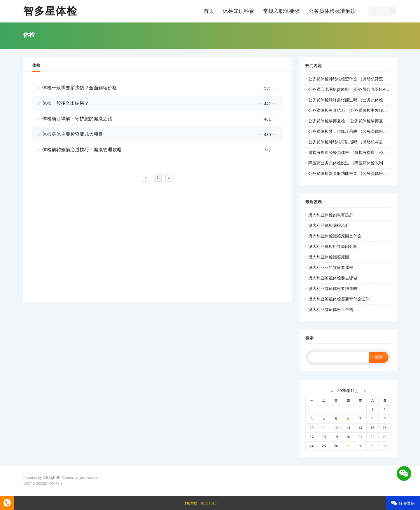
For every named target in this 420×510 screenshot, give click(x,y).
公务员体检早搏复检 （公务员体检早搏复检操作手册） (358, 121)
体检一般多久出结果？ (66, 103)
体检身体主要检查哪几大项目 (73, 134)
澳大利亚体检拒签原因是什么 (335, 236)
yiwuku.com (89, 478)
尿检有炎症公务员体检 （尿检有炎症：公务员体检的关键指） (364, 152)
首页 (209, 11)
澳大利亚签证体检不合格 (331, 309)
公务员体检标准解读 (332, 11)
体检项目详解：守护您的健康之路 (77, 119)
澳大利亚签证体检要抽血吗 (333, 288)
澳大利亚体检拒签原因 (329, 257)
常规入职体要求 (281, 11)
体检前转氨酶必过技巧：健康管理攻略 (82, 150)
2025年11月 (348, 391)
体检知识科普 (239, 11)
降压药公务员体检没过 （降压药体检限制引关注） (354, 163)
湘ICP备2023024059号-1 (43, 484)
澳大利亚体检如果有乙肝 (331, 215)
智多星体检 (50, 11)
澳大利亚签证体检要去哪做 (333, 278)
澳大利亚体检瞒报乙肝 (329, 225)
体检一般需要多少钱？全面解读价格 (80, 88)
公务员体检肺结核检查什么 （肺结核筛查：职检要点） (358, 79)
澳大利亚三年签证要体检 (331, 267)
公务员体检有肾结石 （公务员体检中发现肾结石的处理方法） (364, 110)
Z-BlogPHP (52, 478)
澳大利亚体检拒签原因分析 (333, 246)
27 (348, 446)
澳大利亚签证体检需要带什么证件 (339, 299)
